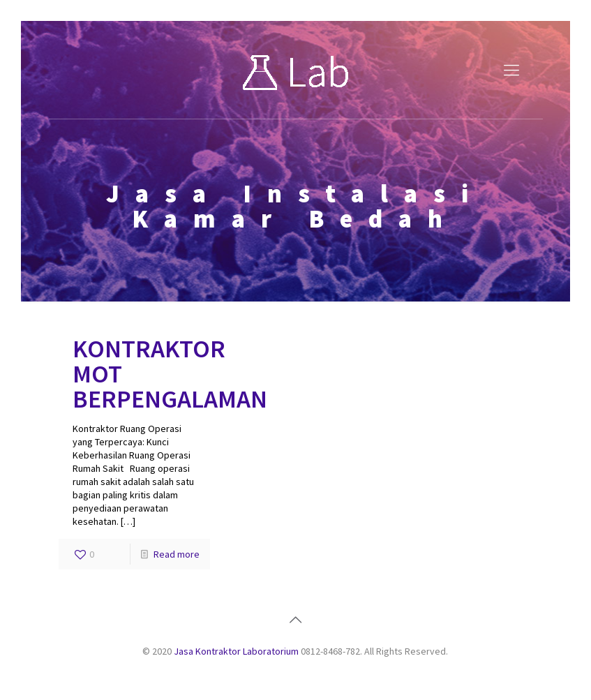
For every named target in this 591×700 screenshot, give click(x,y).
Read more (177, 554)
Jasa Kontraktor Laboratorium (236, 651)
